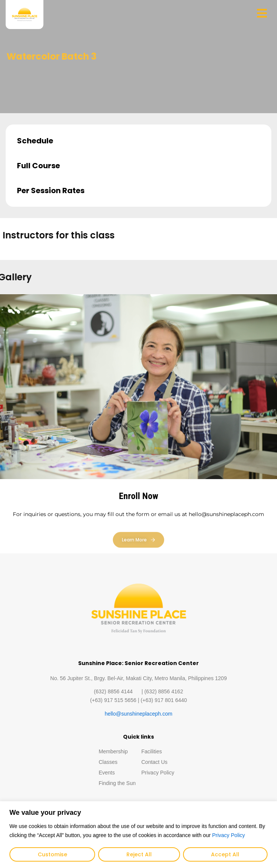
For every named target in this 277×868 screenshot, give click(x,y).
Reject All (139, 854)
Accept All (225, 854)
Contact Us (155, 762)
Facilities (152, 751)
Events (107, 773)
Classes (108, 762)
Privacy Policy (229, 835)
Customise (52, 854)
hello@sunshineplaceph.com (138, 714)
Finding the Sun (117, 783)
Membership (113, 751)
